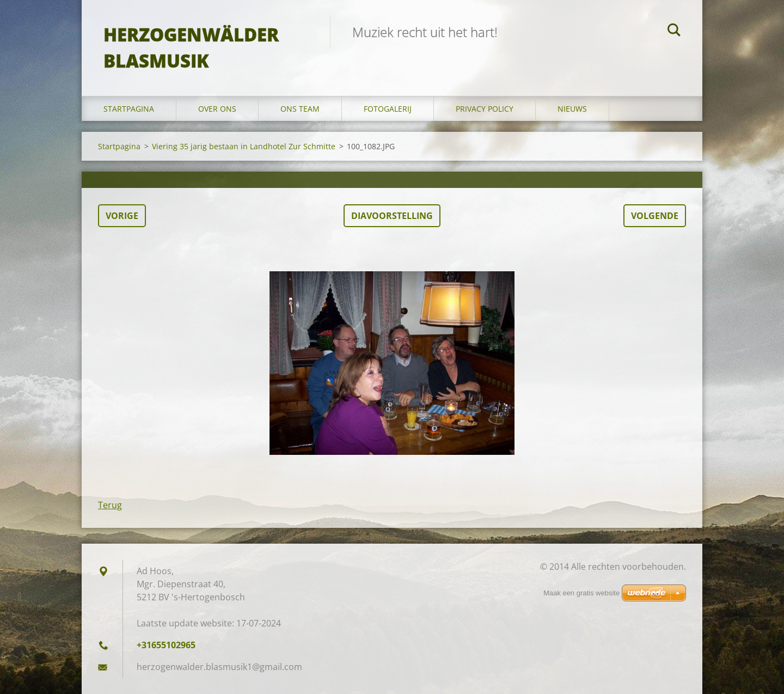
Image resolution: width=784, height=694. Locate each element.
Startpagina (129, 109)
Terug (110, 505)
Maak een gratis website (581, 593)
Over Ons (217, 109)
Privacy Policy (485, 109)
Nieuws (572, 109)
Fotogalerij (388, 109)
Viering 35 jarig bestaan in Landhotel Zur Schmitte (244, 146)
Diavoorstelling (392, 216)
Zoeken (674, 32)
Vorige (122, 216)
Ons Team (300, 109)
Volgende (655, 216)
